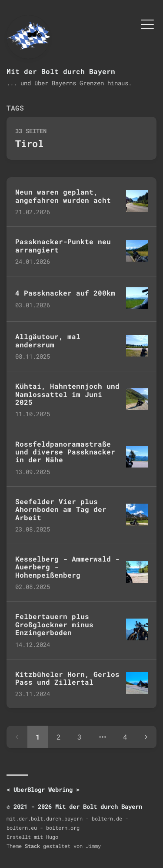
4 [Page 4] (125, 737)
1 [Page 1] (38, 737)
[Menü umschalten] (147, 24)
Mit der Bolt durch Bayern (61, 71)
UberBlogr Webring (43, 789)
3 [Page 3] (80, 737)
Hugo (52, 837)
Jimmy (93, 846)
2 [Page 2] (59, 737)
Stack (32, 846)
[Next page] (146, 737)
